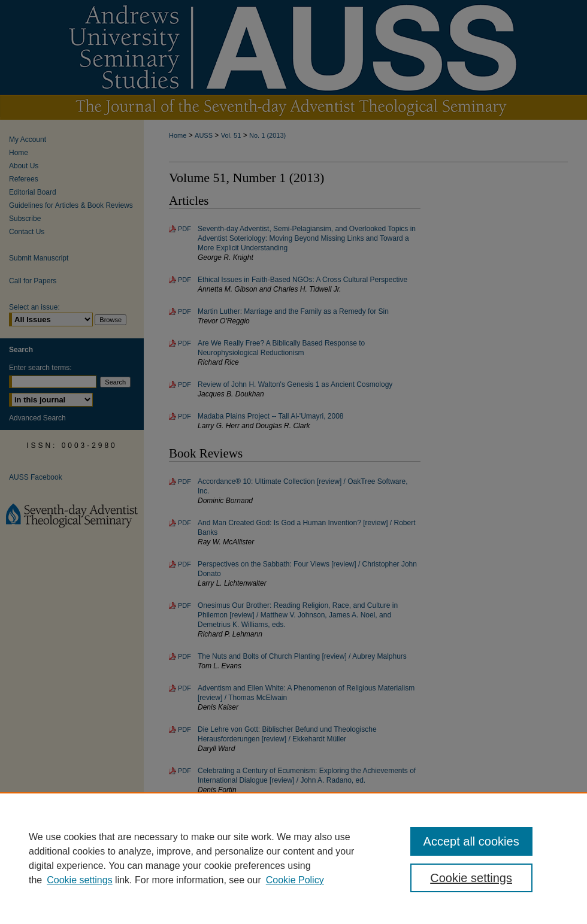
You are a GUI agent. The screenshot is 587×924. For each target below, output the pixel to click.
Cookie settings (79, 880)
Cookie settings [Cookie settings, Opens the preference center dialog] (471, 878)
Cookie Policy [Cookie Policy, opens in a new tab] (295, 880)
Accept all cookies (471, 841)
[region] (293, 858)
